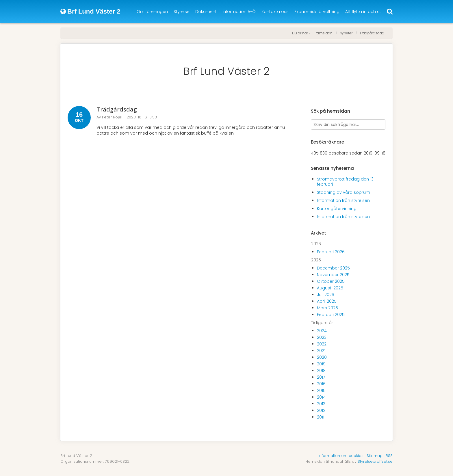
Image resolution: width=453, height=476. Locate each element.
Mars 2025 (327, 308)
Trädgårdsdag (372, 33)
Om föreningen (152, 12)
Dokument (206, 12)
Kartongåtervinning (337, 209)
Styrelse (182, 12)
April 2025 (327, 301)
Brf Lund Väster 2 (226, 71)
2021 (321, 351)
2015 (321, 391)
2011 (321, 417)
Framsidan (323, 33)
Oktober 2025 (331, 281)
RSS (389, 456)
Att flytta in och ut (363, 12)
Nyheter (346, 33)
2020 (322, 357)
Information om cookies (341, 456)
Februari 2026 (331, 252)
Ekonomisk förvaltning (317, 12)
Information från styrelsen (343, 200)
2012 (321, 410)
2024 (322, 331)
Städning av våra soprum (344, 192)
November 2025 (333, 275)
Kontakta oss (275, 12)
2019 (321, 364)
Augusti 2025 (330, 288)
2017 (321, 377)
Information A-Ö (239, 12)
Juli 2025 (326, 295)
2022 (322, 344)
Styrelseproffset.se (375, 461)
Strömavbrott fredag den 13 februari (345, 182)
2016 (321, 384)
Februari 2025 (331, 315)
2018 (321, 371)
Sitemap (375, 456)
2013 (321, 404)
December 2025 (333, 268)
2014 (321, 397)
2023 (322, 337)
